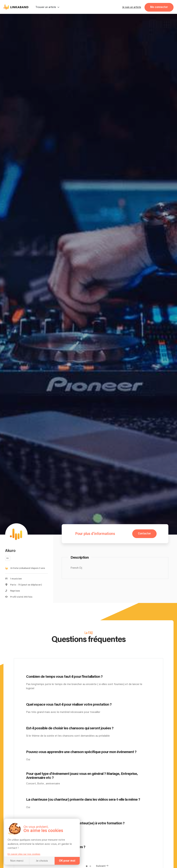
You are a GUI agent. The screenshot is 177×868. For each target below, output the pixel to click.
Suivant (101, 866)
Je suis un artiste (132, 7)
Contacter (144, 534)
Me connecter (159, 7)
